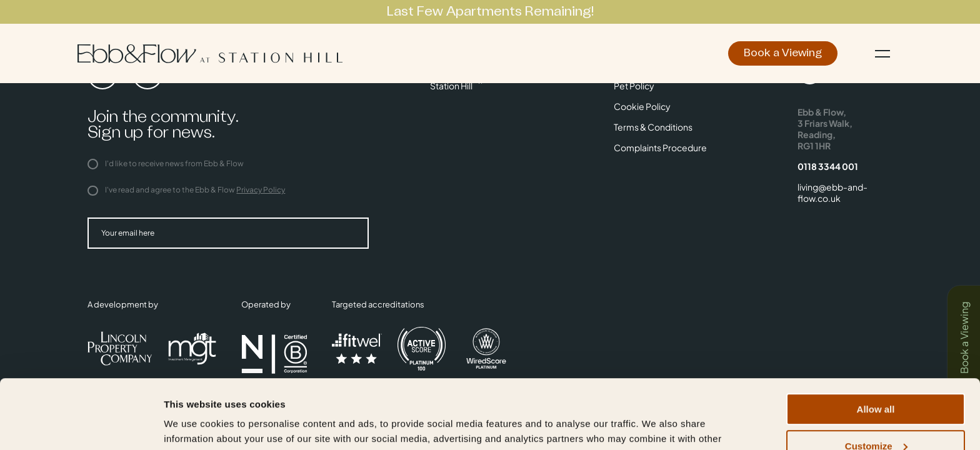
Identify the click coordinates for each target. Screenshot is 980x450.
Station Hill (451, 86)
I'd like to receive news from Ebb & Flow (166, 163)
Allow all (876, 345)
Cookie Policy (642, 106)
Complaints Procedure (660, 147)
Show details (193, 425)
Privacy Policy (261, 190)
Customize (876, 382)
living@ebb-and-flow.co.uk (832, 192)
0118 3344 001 (828, 166)
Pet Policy (634, 86)
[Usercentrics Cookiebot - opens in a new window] (81, 426)
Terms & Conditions (653, 127)
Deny (876, 419)
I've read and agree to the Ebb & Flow (186, 190)
